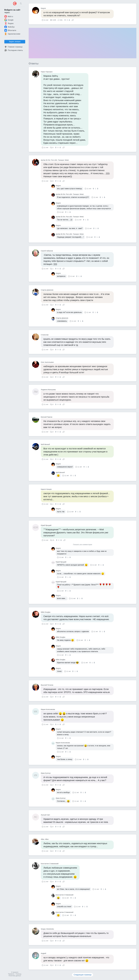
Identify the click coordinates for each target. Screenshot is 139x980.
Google (9, 20)
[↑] (65, 20)
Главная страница (13, 47)
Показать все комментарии (83, 545)
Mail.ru (9, 16)
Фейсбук (9, 27)
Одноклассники (12, 34)
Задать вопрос (15, 42)
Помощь (18, 974)
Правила (11, 974)
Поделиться (73, 20)
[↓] (69, 20)
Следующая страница (83, 975)
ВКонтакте (10, 30)
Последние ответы (14, 50)
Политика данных (15, 976)
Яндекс (9, 23)
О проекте (15, 972)
